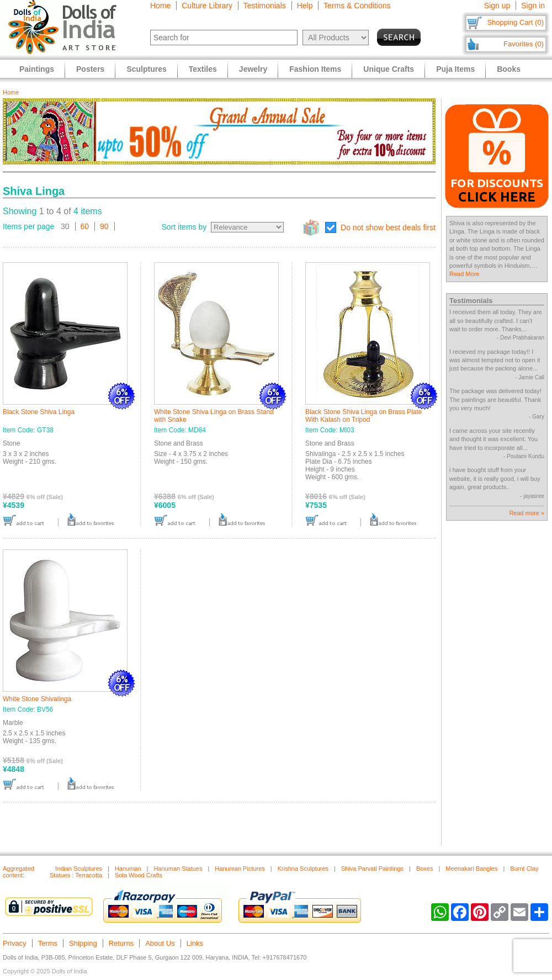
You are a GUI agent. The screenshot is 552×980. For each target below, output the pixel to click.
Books (509, 69)
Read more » (527, 513)
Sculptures (146, 69)
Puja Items (455, 69)
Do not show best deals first (388, 227)
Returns (121, 943)
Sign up (497, 6)
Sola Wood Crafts (139, 875)
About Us (160, 943)
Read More (464, 274)
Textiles (203, 69)
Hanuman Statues (178, 868)
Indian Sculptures (79, 868)
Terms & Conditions (357, 6)
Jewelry (253, 69)
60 (85, 226)
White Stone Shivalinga (37, 699)
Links (195, 943)
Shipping (83, 943)
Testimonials (265, 6)
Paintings (37, 69)
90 (104, 226)
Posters (90, 69)
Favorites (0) (524, 44)
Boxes (425, 868)
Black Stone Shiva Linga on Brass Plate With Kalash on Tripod (363, 416)
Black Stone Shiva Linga (39, 412)
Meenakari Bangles (471, 868)
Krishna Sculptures (303, 868)
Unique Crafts (389, 69)
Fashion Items (315, 69)
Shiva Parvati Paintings (372, 868)
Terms (48, 943)
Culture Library (207, 6)
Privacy (15, 943)
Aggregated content (18, 872)
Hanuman (128, 868)
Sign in (533, 6)
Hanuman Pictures (240, 868)
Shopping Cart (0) (515, 22)
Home (160, 6)
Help (305, 6)
